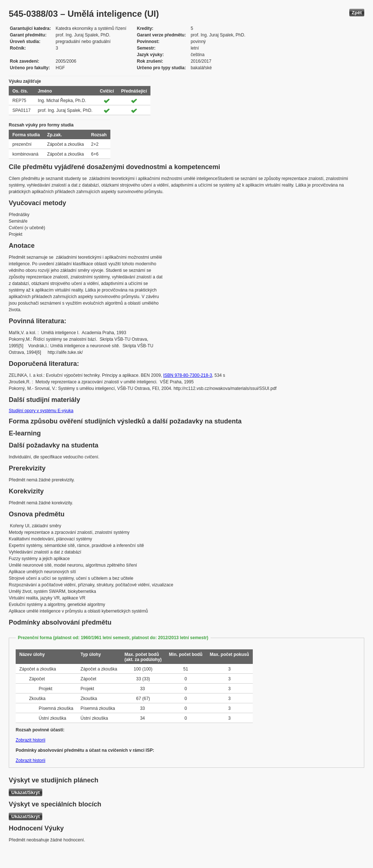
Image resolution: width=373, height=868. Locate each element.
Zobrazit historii (30, 740)
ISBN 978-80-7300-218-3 (188, 375)
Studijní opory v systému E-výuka (41, 411)
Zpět (357, 13)
